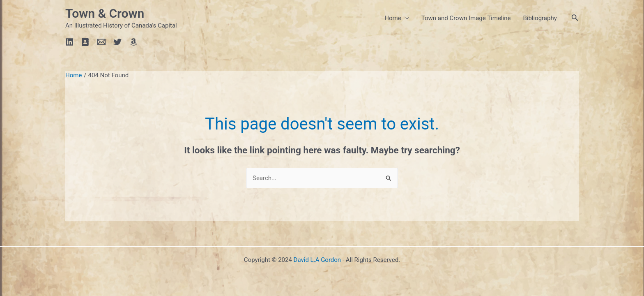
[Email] (101, 42)
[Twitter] (117, 42)
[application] (405, 18)
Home (397, 18)
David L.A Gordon (317, 260)
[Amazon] (133, 42)
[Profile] (85, 42)
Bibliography (540, 18)
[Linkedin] (69, 42)
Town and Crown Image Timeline (466, 18)
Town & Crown (105, 13)
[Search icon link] (575, 18)
